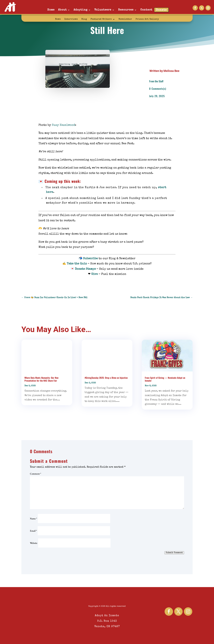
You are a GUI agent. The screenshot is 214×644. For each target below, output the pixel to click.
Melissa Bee (171, 71)
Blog (84, 19)
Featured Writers (101, 19)
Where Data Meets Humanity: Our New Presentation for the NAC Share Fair (41, 379)
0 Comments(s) (158, 89)
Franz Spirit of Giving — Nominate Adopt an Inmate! (165, 379)
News (58, 19)
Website (34, 543)
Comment (35, 474)
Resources (126, 10)
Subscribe (90, 259)
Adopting (81, 10)
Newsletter (125, 19)
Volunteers (103, 10)
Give (95, 274)
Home (51, 10)
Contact (146, 10)
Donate (161, 10)
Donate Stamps (85, 269)
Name (33, 518)
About (62, 10)
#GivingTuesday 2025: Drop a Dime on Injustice (106, 378)
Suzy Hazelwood (63, 125)
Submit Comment (174, 553)
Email (33, 531)
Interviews (71, 19)
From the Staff (156, 81)
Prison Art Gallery (147, 19)
